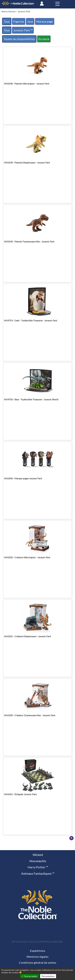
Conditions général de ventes (38, 963)
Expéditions (38, 951)
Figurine (19, 21)
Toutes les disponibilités (19, 39)
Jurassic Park (24, 11)
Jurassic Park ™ (23, 30)
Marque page (45, 21)
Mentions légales (37, 957)
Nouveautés (37, 861)
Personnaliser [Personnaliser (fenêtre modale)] (48, 976)
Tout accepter (29, 976)
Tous (7, 21)
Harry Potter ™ (38, 867)
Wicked (37, 855)
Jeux (30, 21)
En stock (44, 39)
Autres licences (9, 11)
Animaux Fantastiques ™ (37, 873)
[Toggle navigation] (57, 4)
